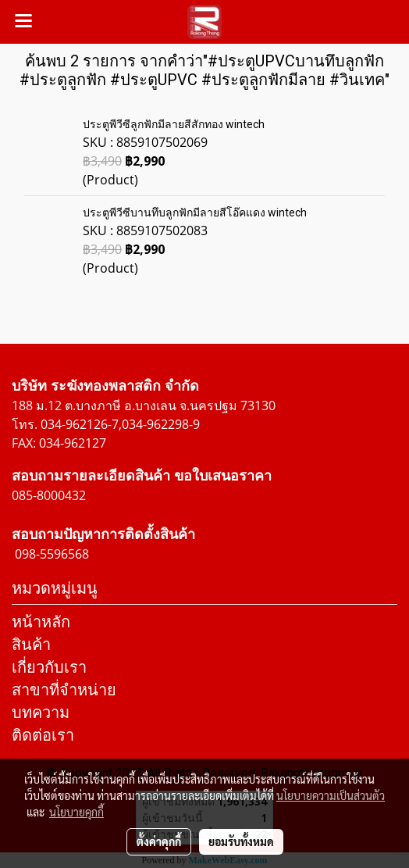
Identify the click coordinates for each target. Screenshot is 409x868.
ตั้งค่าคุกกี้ (159, 841)
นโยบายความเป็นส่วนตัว (331, 795)
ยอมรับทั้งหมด (241, 841)
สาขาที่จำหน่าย (64, 689)
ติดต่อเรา (43, 735)
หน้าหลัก (41, 622)
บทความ (41, 712)
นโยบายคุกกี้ (76, 812)
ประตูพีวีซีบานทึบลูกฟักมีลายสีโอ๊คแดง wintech (195, 213)
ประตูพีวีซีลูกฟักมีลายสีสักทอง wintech (174, 124)
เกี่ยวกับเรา (49, 667)
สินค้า (31, 644)
